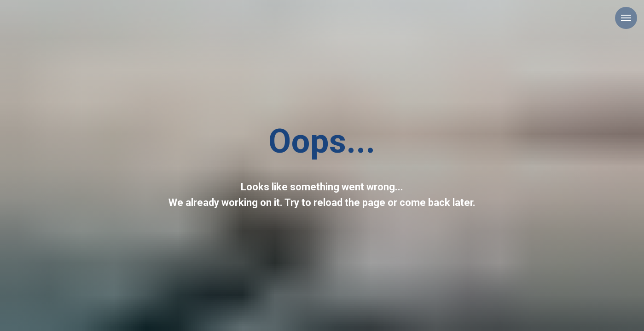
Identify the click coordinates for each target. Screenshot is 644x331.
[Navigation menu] (626, 18)
